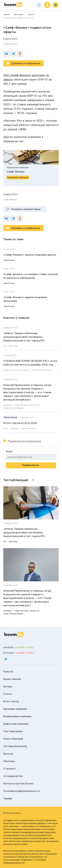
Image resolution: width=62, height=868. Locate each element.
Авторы (8, 686)
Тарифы (8, 798)
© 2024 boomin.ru (12, 813)
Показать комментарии (26, 209)
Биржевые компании (15, 709)
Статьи (7, 694)
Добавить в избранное (26, 63)
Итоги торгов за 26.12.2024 (20, 423)
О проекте (9, 769)
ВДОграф (14, 428)
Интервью (7, 405)
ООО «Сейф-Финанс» (17, 75)
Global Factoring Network (42, 370)
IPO (5, 346)
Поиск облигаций (13, 739)
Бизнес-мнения (12, 679)
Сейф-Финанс (10, 44)
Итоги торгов (11, 417)
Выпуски (8, 754)
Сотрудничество (13, 776)
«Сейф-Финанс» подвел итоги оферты (18, 18)
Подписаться (30, 465)
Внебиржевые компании (17, 716)
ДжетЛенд (13, 346)
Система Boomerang (15, 746)
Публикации (19, 15)
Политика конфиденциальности (21, 791)
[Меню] (56, 5)
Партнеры (9, 761)
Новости (31, 15)
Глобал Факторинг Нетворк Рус (16, 370)
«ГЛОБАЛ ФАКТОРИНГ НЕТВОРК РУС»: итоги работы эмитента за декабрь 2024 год (30, 363)
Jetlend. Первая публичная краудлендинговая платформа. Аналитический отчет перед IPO (24, 337)
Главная (6, 15)
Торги (6, 428)
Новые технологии (28, 428)
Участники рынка (13, 731)
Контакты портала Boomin (18, 783)
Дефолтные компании (16, 724)
